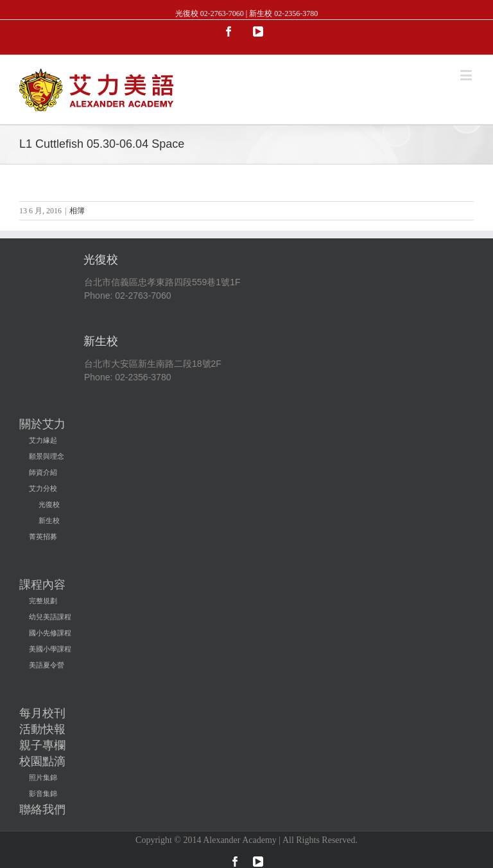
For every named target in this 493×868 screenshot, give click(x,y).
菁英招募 (43, 536)
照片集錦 (43, 777)
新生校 (49, 520)
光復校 (49, 504)
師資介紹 (43, 472)
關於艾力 (42, 424)
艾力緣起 (43, 440)
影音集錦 (43, 793)
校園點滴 (42, 761)
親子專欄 (42, 745)
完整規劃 (43, 601)
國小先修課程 (50, 633)
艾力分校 (43, 488)
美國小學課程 (50, 649)
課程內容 (42, 585)
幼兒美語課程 (50, 617)
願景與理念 (47, 456)
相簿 (77, 211)
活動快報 (42, 729)
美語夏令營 (47, 665)
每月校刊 (42, 713)
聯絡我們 (42, 810)
